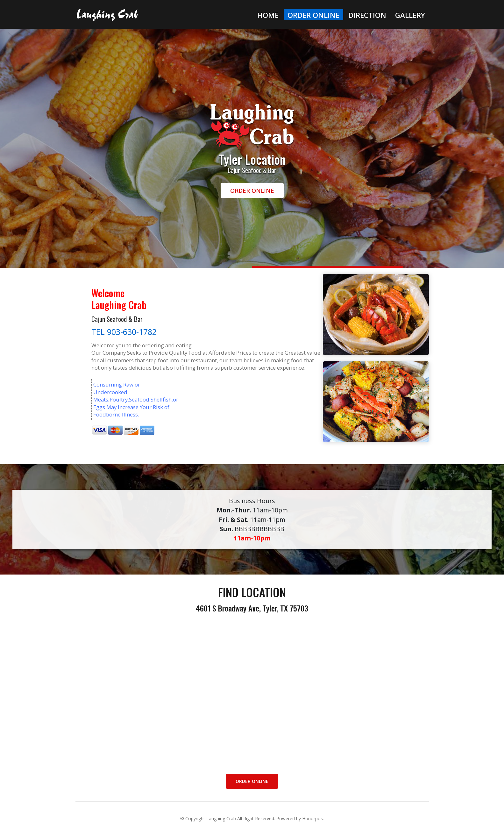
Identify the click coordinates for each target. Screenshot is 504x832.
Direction (367, 15)
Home (268, 15)
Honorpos (312, 818)
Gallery (410, 15)
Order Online (313, 15)
